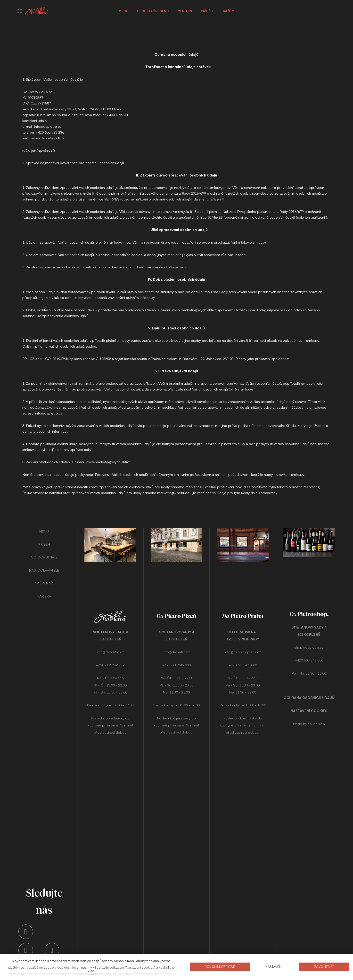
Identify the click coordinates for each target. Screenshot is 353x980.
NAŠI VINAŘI (44, 579)
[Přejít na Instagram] (26, 932)
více (91, 971)
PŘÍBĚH (44, 540)
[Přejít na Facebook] (52, 950)
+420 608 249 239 (110, 661)
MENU (44, 527)
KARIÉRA (44, 592)
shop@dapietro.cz (309, 637)
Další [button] (230, 11)
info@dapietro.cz (110, 648)
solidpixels (316, 714)
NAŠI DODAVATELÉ (44, 566)
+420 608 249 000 (176, 661)
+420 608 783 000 (243, 661)
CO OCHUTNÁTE (44, 553)
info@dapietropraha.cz (243, 648)
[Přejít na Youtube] (26, 950)
